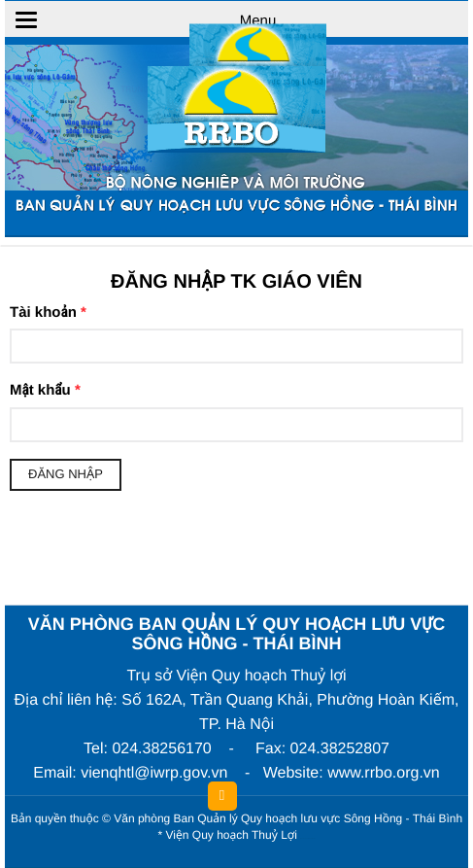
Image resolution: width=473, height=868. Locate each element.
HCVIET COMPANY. (310, 839)
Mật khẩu (45, 390)
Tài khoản (48, 312)
